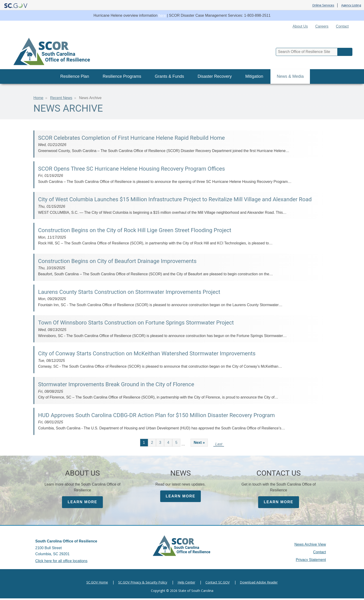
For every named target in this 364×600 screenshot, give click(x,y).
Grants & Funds (169, 76)
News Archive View (310, 546)
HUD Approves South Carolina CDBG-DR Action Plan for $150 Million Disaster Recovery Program (156, 415)
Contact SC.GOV (218, 584)
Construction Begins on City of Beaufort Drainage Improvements (117, 261)
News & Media (290, 76)
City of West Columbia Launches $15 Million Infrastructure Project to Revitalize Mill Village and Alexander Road (175, 199)
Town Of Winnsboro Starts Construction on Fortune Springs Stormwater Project (136, 323)
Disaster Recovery (215, 76)
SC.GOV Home (97, 584)
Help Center (186, 584)
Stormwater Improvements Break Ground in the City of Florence (116, 384)
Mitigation (254, 76)
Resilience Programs (122, 76)
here (162, 15)
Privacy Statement (311, 561)
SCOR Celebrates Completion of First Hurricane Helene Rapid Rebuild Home (132, 138)
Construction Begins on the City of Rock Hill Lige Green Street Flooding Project (135, 230)
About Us (300, 26)
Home (38, 98)
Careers (322, 26)
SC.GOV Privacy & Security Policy (143, 584)
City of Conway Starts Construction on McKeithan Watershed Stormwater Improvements (147, 354)
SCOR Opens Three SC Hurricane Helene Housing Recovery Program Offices (132, 169)
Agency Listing (351, 5)
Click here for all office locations (61, 563)
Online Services (323, 5)
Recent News (61, 98)
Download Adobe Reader (259, 584)
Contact (342, 26)
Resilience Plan (75, 76)
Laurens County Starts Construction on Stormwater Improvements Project (129, 292)
